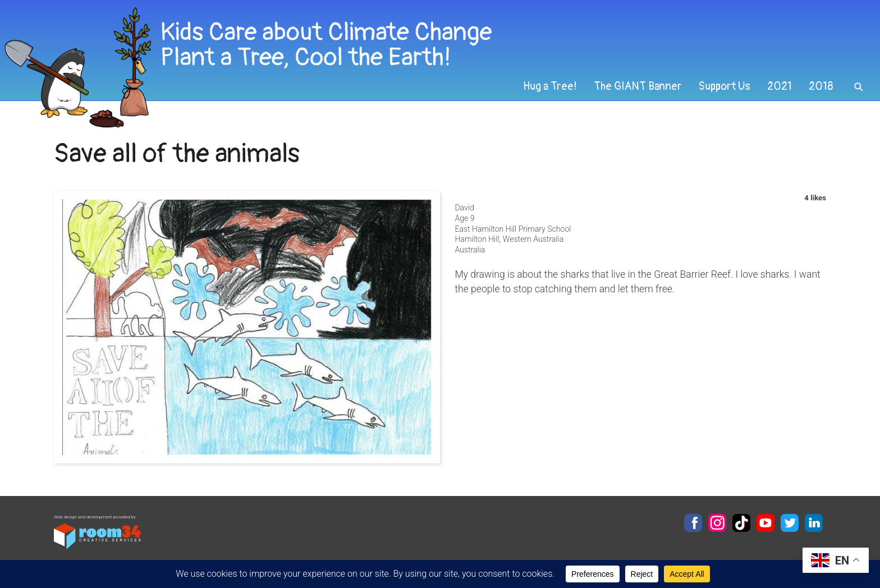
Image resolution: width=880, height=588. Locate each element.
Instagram (717, 523)
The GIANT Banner (638, 86)
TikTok (741, 523)
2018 (821, 86)
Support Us (725, 86)
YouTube (766, 523)
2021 (780, 86)
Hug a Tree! (550, 86)
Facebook (693, 523)
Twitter (790, 523)
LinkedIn (814, 523)
